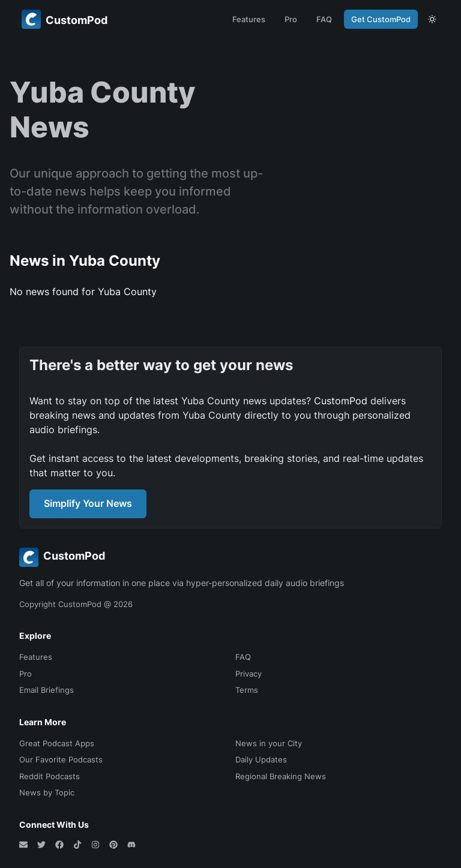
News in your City (269, 743)
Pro (291, 19)
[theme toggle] (432, 19)
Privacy (249, 674)
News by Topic (47, 792)
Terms (247, 690)
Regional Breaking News (281, 776)
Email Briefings (47, 690)
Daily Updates (261, 759)
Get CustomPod (381, 19)
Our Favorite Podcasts (61, 759)
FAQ (324, 19)
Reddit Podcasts (50, 776)
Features (249, 19)
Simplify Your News (88, 503)
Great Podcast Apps (57, 743)
